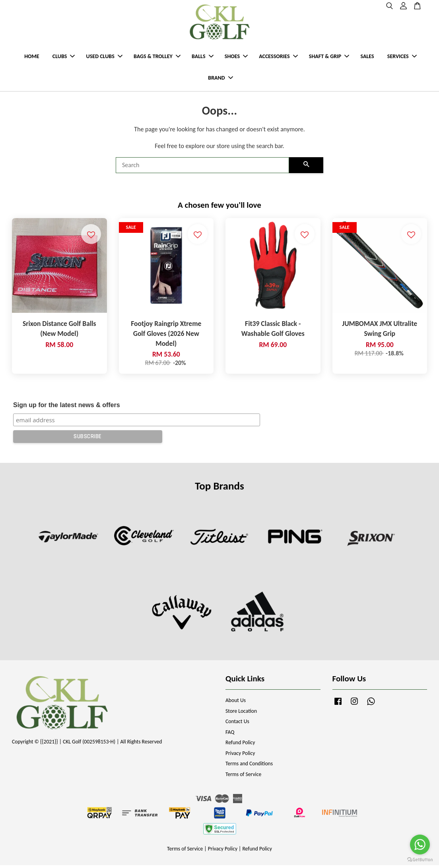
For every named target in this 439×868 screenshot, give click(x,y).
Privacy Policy (240, 756)
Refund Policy (240, 746)
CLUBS (64, 58)
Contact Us (237, 725)
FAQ (230, 735)
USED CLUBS (104, 58)
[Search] (202, 168)
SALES (367, 58)
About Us (236, 703)
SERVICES (402, 58)
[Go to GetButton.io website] (420, 860)
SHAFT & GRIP (329, 58)
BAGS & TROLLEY (157, 58)
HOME (32, 58)
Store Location (241, 714)
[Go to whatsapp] (420, 845)
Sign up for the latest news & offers (66, 408)
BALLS (203, 58)
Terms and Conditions (249, 767)
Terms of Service (243, 777)
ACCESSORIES (278, 58)
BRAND (220, 79)
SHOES (236, 58)
